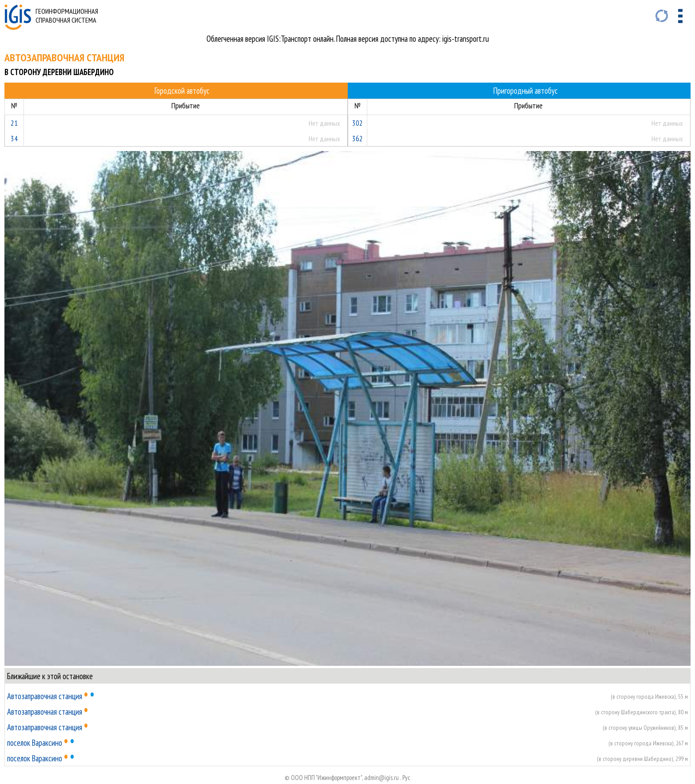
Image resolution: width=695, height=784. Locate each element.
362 (357, 138)
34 (14, 138)
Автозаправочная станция (45, 696)
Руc (406, 778)
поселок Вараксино (35, 743)
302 (357, 123)
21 (14, 123)
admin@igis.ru (381, 778)
